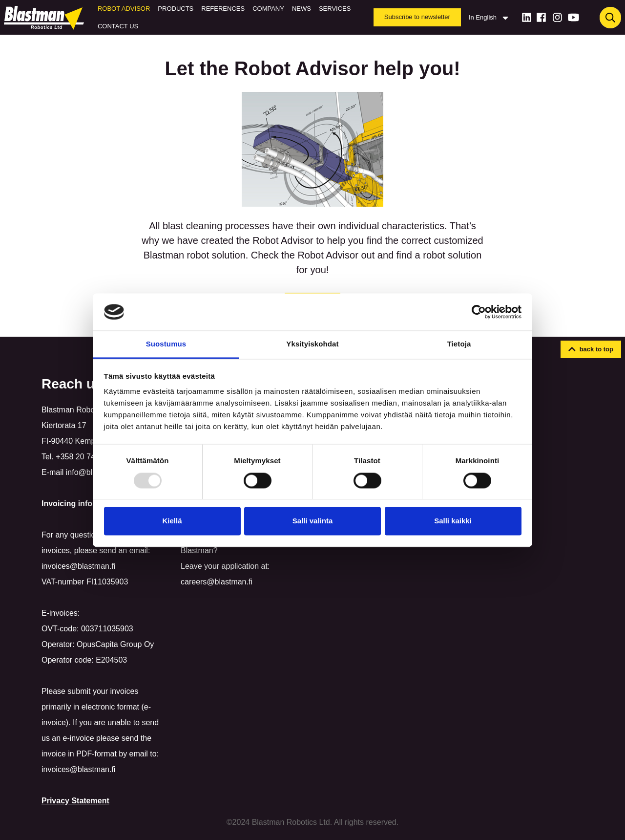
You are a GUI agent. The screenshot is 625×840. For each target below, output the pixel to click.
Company (268, 9)
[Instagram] (557, 17)
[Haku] (610, 18)
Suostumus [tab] (166, 344)
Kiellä (172, 521)
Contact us (118, 26)
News (302, 9)
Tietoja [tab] (459, 344)
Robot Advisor (124, 9)
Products (176, 9)
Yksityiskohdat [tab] (312, 344)
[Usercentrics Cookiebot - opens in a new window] (479, 312)
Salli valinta (313, 521)
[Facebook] (541, 17)
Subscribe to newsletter (417, 17)
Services (335, 9)
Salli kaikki (453, 521)
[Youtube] (573, 17)
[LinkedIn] (527, 17)
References (223, 9)
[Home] (46, 18)
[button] (591, 349)
